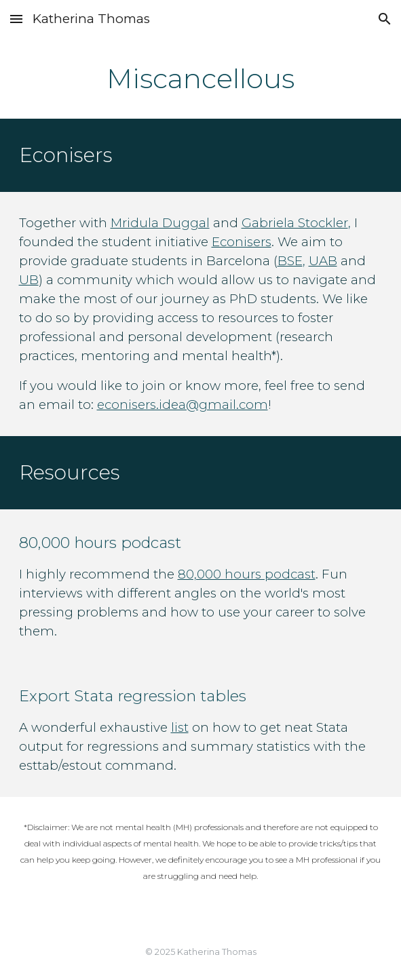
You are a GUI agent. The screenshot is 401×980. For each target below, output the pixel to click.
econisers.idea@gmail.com (183, 405)
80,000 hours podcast (247, 574)
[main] (201, 78)
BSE (290, 261)
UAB (323, 261)
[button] (16, 19)
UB (29, 280)
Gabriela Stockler (295, 223)
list (180, 727)
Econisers (242, 242)
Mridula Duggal (160, 223)
